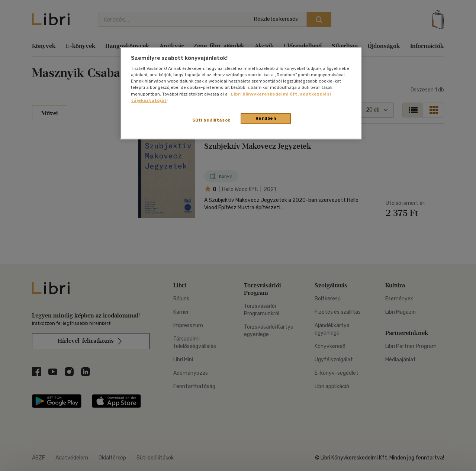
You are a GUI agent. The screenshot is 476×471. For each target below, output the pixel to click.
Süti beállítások (211, 120)
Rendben (266, 118)
